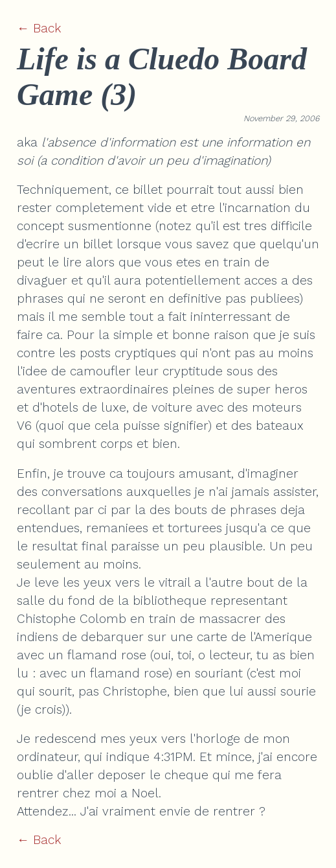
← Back (39, 28)
